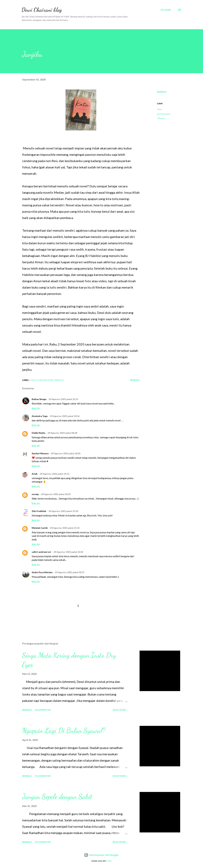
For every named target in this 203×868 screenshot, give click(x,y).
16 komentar (43, 710)
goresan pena (164, 114)
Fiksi (159, 109)
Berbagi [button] (162, 92)
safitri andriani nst (41, 552)
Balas (36, 408)
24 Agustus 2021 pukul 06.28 (62, 433)
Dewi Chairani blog (42, 10)
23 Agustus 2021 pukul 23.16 (65, 416)
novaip (35, 494)
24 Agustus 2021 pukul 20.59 (56, 494)
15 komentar (43, 776)
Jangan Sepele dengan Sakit (57, 797)
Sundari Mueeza (40, 453)
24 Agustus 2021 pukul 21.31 (65, 528)
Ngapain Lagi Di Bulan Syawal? (64, 730)
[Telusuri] (165, 10)
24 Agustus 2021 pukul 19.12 (55, 474)
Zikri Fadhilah (39, 511)
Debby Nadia (38, 433)
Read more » (120, 710)
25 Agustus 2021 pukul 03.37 (70, 572)
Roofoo (109, 861)
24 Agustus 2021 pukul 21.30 (63, 511)
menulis (161, 118)
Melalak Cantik (40, 528)
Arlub (35, 474)
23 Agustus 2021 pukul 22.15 (63, 399)
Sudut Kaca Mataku (42, 572)
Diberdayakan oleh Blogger (101, 855)
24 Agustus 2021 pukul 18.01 (66, 453)
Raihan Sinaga (39, 399)
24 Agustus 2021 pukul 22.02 (68, 552)
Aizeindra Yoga (40, 416)
